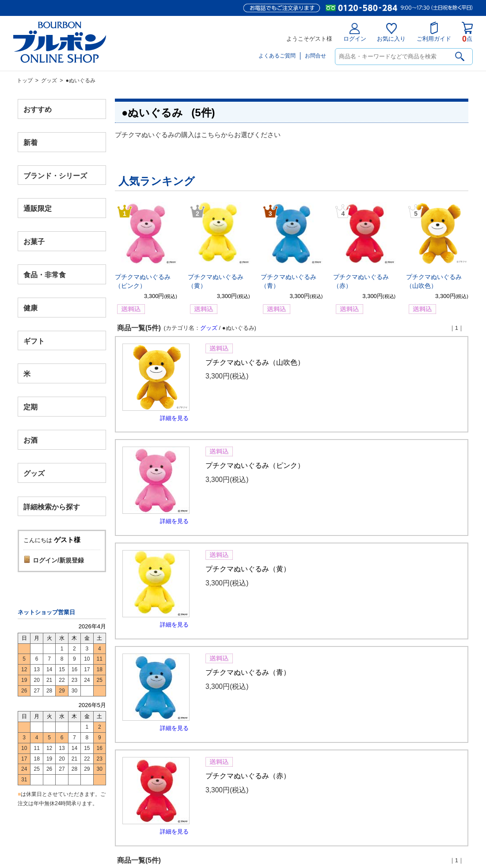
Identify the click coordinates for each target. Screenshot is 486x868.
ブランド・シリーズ (55, 175)
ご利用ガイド (434, 32)
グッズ (49, 80)
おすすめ (38, 109)
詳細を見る (174, 418)
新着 (30, 142)
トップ (25, 80)
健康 (30, 308)
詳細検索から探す (52, 507)
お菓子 (34, 242)
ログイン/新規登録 (58, 560)
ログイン (355, 33)
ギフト (34, 341)
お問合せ (315, 56)
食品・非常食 (45, 275)
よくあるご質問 (277, 56)
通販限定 (38, 208)
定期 (30, 407)
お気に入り (391, 33)
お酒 (30, 440)
